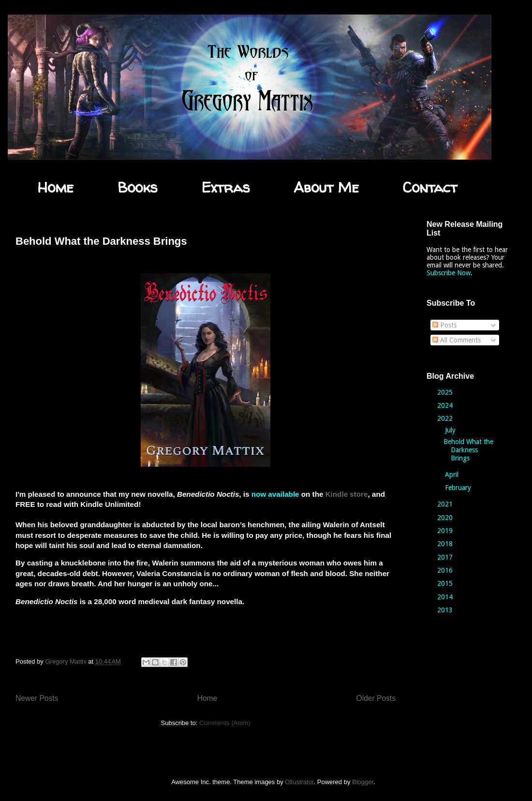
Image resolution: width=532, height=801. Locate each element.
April (453, 475)
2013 (446, 610)
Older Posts (376, 698)
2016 (446, 570)
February (459, 488)
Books (137, 187)
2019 (446, 531)
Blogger (363, 782)
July (451, 430)
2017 (446, 557)
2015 (446, 583)
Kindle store (347, 494)
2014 (446, 597)
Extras (225, 187)
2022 (446, 418)
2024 (446, 405)
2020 (446, 518)
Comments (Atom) (225, 723)
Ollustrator (299, 782)
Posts (444, 325)
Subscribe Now (449, 273)
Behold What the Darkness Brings (101, 241)
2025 (446, 392)
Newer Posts (37, 698)
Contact (430, 187)
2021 (446, 504)
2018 (446, 544)
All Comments (457, 340)
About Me (326, 187)
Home (55, 187)
